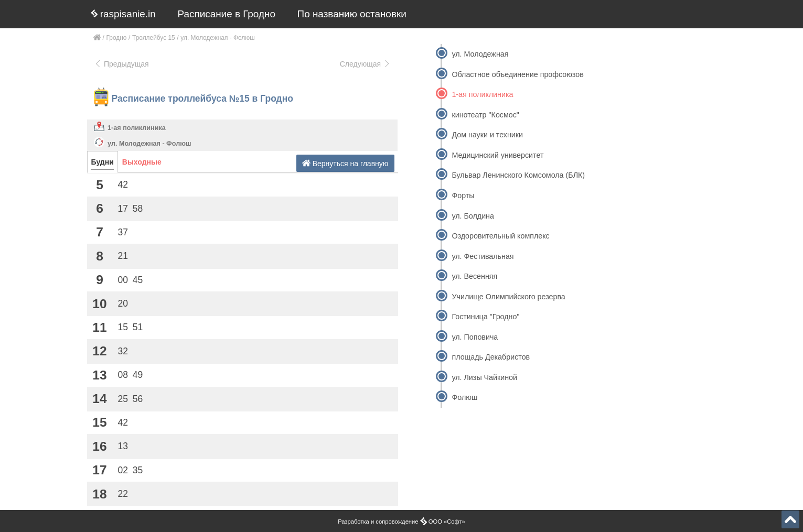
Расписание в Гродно (227, 14)
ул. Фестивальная (483, 256)
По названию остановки (352, 14)
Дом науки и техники (487, 135)
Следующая (366, 64)
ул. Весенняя (474, 276)
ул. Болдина (473, 216)
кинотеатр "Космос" (485, 115)
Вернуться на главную (345, 163)
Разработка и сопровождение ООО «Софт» (401, 522)
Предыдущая (121, 64)
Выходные (142, 162)
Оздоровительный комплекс (500, 236)
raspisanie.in (123, 14)
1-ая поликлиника (137, 128)
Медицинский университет (497, 155)
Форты (463, 196)
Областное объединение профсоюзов (517, 74)
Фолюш (464, 397)
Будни (103, 162)
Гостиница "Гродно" (485, 317)
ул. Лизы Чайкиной (484, 377)
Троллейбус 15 (154, 38)
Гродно (117, 38)
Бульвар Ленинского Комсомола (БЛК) (518, 175)
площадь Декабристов (491, 357)
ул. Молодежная (480, 54)
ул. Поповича (475, 337)
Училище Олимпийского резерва (508, 297)
